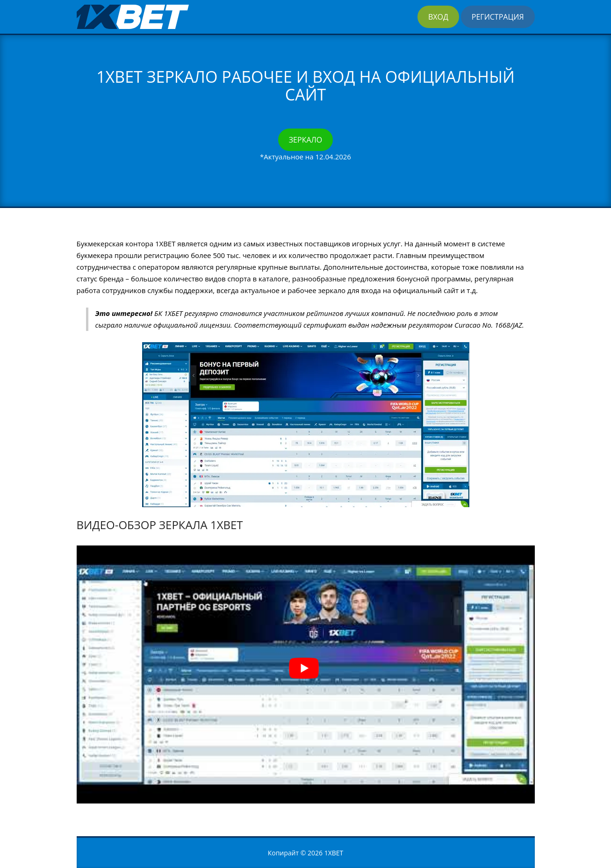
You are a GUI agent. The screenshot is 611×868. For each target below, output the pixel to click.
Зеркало (305, 140)
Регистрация (498, 17)
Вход (438, 17)
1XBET (334, 853)
